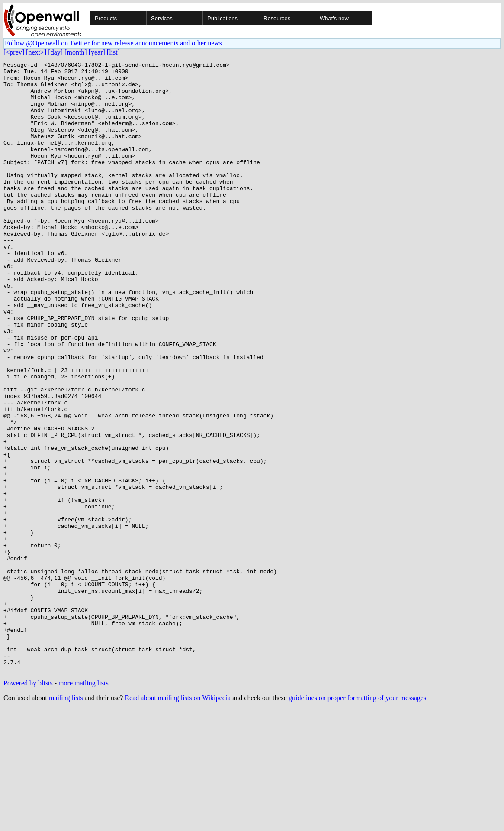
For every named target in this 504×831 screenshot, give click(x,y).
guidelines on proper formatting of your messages (357, 820)
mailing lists (66, 820)
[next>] (36, 52)
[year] (97, 52)
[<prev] (14, 52)
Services (162, 18)
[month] (76, 52)
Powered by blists (28, 805)
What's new (334, 18)
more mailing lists (83, 805)
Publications (222, 18)
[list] (113, 52)
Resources (277, 18)
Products (106, 18)
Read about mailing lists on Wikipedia (178, 820)
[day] (55, 52)
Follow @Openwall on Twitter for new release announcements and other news (113, 43)
